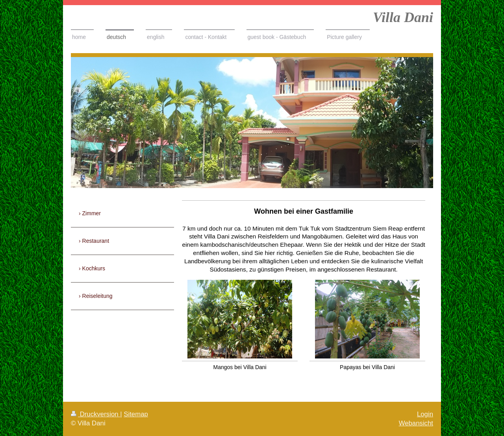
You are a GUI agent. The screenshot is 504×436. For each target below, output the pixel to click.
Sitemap (136, 414)
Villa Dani (403, 17)
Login (425, 414)
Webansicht (416, 423)
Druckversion (95, 414)
